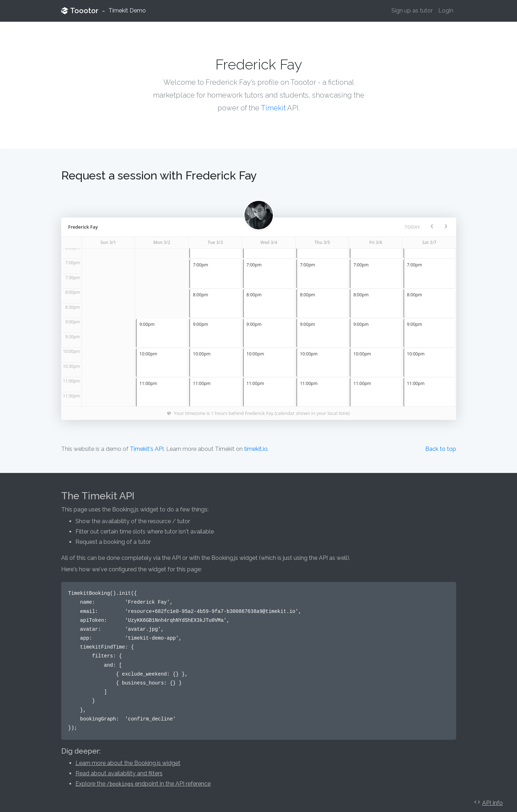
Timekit (273, 108)
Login (446, 11)
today (412, 227)
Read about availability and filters (119, 773)
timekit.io (256, 449)
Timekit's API (147, 449)
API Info (492, 803)
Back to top (441, 449)
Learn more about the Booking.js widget (128, 763)
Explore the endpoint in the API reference (143, 784)
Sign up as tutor (412, 11)
